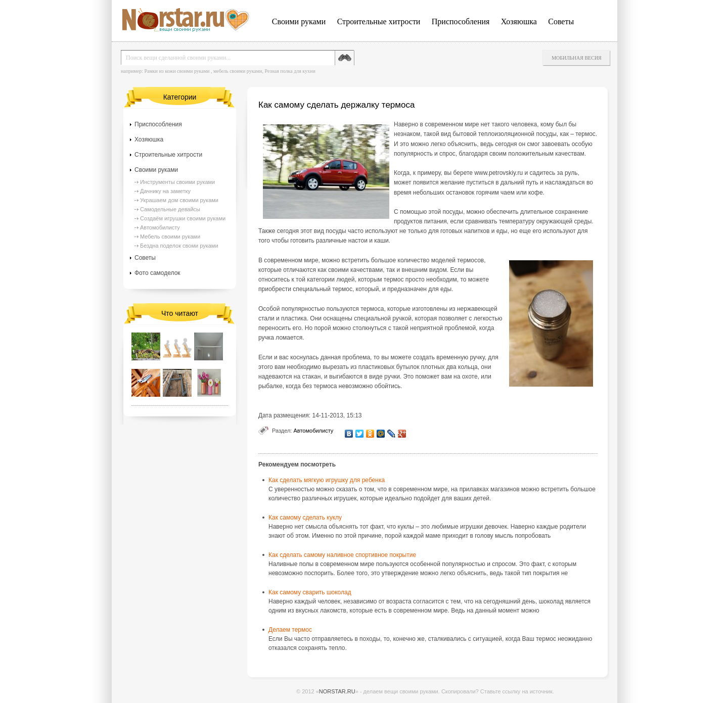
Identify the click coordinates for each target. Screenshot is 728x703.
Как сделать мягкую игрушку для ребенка (327, 480)
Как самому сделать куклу (305, 518)
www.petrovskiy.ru (498, 173)
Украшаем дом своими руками (179, 200)
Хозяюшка (519, 21)
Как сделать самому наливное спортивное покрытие (342, 555)
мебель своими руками (238, 71)
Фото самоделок (157, 273)
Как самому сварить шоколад (310, 592)
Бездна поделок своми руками (179, 246)
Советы (561, 21)
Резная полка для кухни (290, 71)
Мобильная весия (577, 58)
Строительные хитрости (379, 21)
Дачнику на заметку (165, 191)
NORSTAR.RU (337, 691)
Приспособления (461, 21)
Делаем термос (290, 630)
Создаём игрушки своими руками (183, 218)
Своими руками (299, 21)
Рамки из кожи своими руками (177, 71)
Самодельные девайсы (170, 209)
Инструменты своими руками (177, 182)
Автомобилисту (313, 431)
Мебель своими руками (170, 237)
